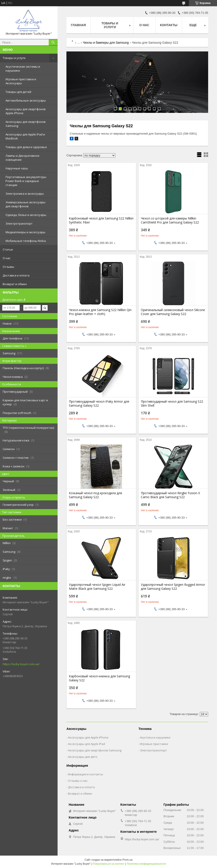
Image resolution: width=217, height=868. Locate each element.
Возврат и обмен (15, 284)
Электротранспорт (19, 223)
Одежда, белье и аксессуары (26, 215)
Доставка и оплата (16, 275)
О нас (7, 258)
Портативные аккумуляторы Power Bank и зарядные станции (26, 181)
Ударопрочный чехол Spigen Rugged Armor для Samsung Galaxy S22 (173, 587)
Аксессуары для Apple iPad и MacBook (25, 136)
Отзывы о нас (78, 781)
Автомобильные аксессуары (26, 100)
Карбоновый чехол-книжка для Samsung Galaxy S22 (99, 678)
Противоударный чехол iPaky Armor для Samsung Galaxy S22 (99, 404)
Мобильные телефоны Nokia (26, 241)
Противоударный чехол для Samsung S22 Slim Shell (172, 404)
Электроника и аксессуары (25, 194)
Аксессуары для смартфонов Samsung (26, 124)
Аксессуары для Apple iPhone (88, 737)
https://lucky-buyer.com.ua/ (21, 664)
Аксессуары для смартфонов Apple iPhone (26, 111)
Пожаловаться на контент (109, 864)
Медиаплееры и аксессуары (25, 232)
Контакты (169, 25)
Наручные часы (17, 168)
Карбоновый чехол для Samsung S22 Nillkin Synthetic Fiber (101, 220)
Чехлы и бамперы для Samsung (106, 43)
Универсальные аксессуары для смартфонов (25, 204)
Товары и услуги (14, 58)
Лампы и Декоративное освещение (22, 158)
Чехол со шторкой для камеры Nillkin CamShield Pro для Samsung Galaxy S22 (170, 220)
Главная (78, 25)
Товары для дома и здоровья (26, 147)
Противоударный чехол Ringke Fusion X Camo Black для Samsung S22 (170, 495)
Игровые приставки (154, 744)
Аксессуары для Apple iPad (86, 744)
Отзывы (8, 267)
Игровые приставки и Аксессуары (21, 81)
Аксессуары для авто (83, 757)
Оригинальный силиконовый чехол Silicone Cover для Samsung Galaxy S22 (173, 312)
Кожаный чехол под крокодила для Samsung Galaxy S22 (95, 495)
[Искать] (53, 42)
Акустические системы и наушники (23, 69)
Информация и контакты (85, 774)
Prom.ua (127, 860)
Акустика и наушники (155, 737)
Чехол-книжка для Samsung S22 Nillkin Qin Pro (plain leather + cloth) (100, 312)
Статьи (8, 249)
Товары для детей (18, 92)
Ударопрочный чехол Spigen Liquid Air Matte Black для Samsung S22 (97, 587)
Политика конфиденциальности (146, 864)
